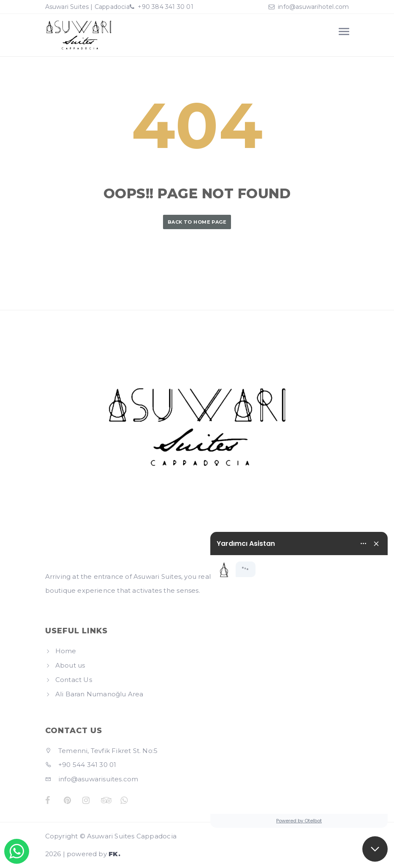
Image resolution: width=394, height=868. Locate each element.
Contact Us (74, 680)
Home (66, 651)
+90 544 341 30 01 (81, 765)
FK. (114, 854)
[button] (375, 849)
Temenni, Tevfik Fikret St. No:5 (102, 751)
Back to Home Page (197, 222)
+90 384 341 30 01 (165, 7)
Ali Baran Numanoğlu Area (99, 694)
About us (70, 665)
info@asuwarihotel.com (313, 7)
